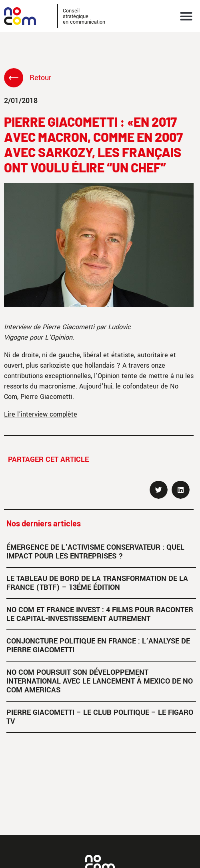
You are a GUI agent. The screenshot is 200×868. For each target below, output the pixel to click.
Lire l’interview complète (41, 414)
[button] (186, 16)
